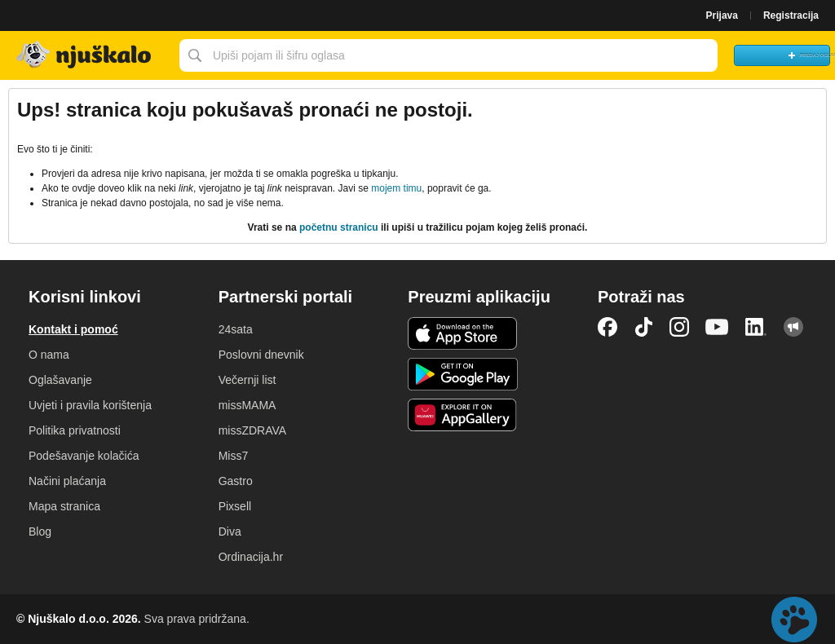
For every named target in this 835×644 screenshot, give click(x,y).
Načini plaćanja (67, 481)
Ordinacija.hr (251, 557)
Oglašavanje (60, 380)
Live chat (794, 620)
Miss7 (234, 456)
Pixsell (235, 506)
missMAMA (247, 405)
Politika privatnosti (75, 430)
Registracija (791, 15)
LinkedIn (756, 327)
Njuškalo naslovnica (86, 55)
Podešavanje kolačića (84, 456)
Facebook (607, 327)
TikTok (643, 327)
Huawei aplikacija (463, 415)
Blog (40, 532)
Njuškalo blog (793, 327)
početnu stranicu (339, 227)
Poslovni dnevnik (261, 355)
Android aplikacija (463, 374)
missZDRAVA (252, 430)
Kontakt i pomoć (73, 329)
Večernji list (247, 380)
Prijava (722, 15)
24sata (236, 329)
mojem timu (396, 188)
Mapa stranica (64, 506)
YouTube (717, 327)
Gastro (236, 481)
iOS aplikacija (463, 333)
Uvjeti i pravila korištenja (90, 405)
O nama (49, 355)
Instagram (679, 327)
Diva (230, 532)
